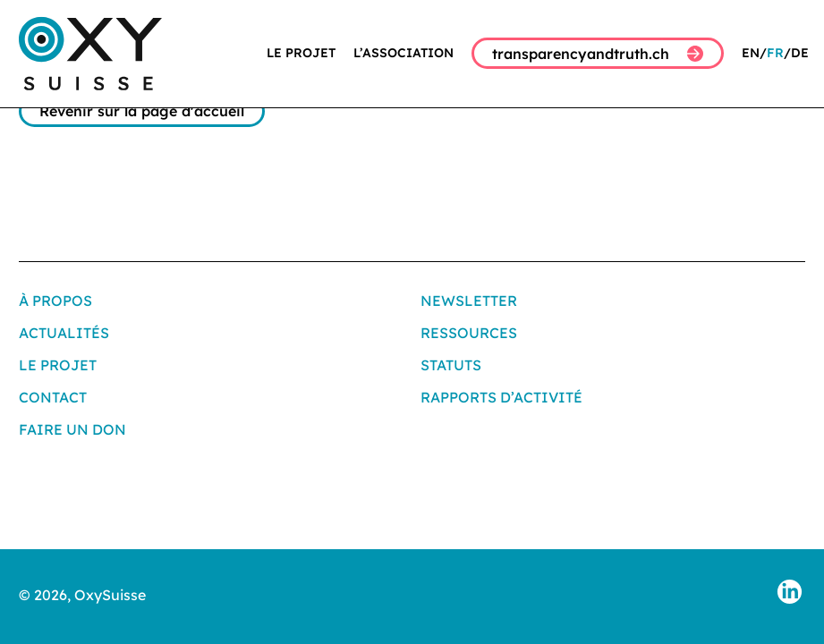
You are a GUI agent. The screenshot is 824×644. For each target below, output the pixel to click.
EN (751, 53)
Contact (53, 397)
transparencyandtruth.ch (598, 54)
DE (800, 53)
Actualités (64, 333)
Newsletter (469, 301)
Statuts (451, 365)
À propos (55, 301)
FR (775, 53)
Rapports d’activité (501, 397)
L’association (404, 53)
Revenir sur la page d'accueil (142, 111)
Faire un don (72, 429)
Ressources (469, 333)
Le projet (301, 53)
